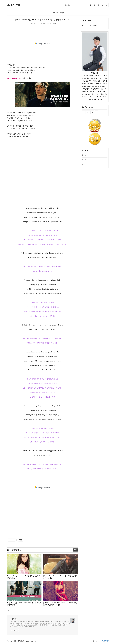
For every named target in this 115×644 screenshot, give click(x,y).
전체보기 (63, 13)
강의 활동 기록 (54, 13)
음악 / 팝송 (43, 24)
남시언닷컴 (14, 619)
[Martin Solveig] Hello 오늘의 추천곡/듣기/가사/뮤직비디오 (42, 20)
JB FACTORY (104, 641)
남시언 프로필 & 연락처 (89, 25)
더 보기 (75, 550)
